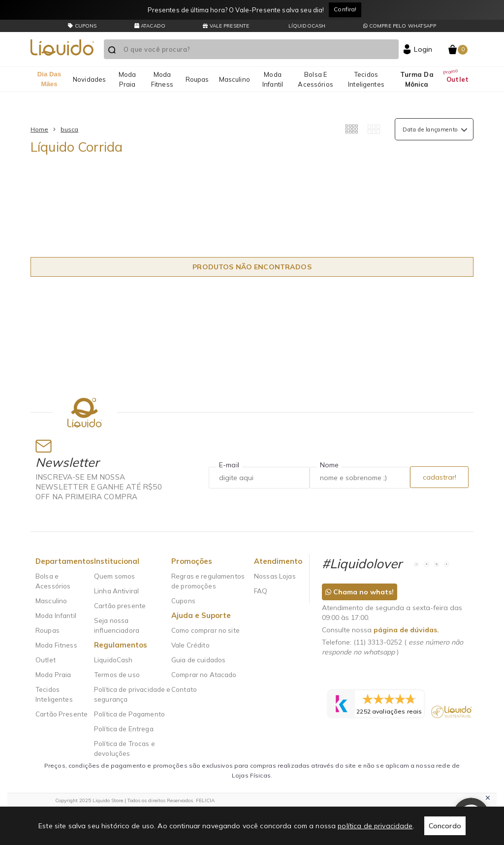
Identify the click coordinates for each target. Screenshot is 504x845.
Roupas (197, 79)
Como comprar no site (205, 630)
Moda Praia (127, 79)
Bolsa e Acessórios (315, 79)
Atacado (150, 26)
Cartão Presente (62, 714)
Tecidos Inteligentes (366, 79)
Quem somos (114, 576)
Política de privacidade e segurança (132, 694)
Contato (184, 689)
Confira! (345, 9)
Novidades (89, 79)
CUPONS (82, 26)
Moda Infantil (273, 79)
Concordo (445, 826)
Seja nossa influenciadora (117, 625)
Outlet (457, 79)
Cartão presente (120, 606)
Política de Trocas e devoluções (125, 748)
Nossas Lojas (275, 576)
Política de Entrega (124, 729)
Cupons (183, 601)
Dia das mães (49, 79)
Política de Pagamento (129, 714)
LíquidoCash (306, 26)
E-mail (229, 465)
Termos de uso (117, 675)
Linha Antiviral (116, 591)
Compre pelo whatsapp (400, 26)
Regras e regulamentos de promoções (208, 581)
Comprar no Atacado (204, 675)
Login (423, 49)
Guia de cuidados (198, 660)
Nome (330, 465)
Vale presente (226, 26)
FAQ (261, 591)
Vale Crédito (190, 645)
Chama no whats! (360, 592)
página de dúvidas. (406, 630)
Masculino (235, 79)
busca (69, 129)
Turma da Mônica (417, 79)
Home (39, 129)
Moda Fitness (162, 79)
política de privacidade (375, 826)
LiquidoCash (113, 660)
